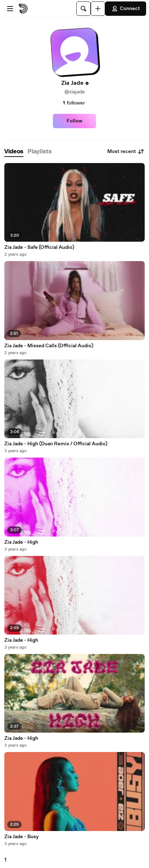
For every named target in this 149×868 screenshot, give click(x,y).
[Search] (83, 9)
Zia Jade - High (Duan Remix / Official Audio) (56, 444)
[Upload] (98, 9)
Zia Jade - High (21, 542)
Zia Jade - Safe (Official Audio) (39, 247)
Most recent (126, 152)
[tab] (14, 152)
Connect (126, 9)
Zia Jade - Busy (22, 837)
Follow (74, 121)
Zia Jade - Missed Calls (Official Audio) (49, 346)
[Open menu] (10, 9)
